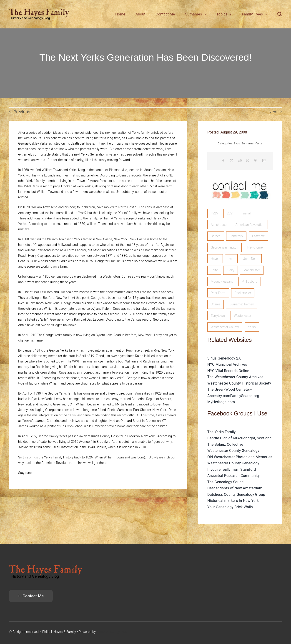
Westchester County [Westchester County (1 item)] (225, 327)
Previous (22, 112)
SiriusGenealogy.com (112, 632)
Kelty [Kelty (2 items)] (214, 270)
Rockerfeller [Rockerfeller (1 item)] (243, 293)
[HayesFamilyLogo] (39, 11)
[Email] (264, 161)
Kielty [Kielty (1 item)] (231, 270)
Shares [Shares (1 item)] (216, 304)
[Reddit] (240, 161)
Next (273, 112)
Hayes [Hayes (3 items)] (215, 259)
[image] (240, 176)
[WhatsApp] (248, 161)
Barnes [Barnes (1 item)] (216, 236)
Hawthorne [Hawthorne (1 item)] (255, 247)
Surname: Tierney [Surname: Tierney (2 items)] (242, 304)
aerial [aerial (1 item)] (247, 213)
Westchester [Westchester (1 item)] (243, 316)
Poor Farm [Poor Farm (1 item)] (218, 293)
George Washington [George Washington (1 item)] (225, 247)
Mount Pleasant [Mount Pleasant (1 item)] (222, 282)
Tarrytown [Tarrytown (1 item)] (218, 316)
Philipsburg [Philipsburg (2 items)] (250, 282)
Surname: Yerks (252, 143)
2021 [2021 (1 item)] (230, 213)
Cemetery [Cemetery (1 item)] (236, 236)
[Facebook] (223, 161)
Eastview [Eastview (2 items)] (258, 236)
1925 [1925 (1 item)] (214, 213)
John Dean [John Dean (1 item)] (251, 259)
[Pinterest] (256, 161)
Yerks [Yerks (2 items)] (252, 327)
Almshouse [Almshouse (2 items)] (219, 225)
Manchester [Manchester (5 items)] (252, 270)
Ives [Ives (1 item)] (231, 259)
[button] (280, 14)
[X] (232, 161)
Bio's (237, 143)
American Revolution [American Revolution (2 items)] (250, 225)
